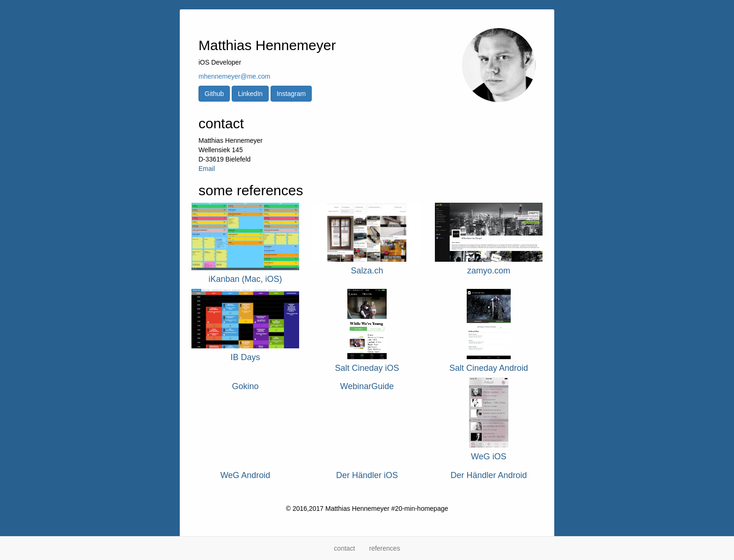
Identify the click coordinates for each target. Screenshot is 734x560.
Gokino (245, 386)
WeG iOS (489, 457)
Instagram (291, 94)
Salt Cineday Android (489, 368)
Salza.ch (367, 271)
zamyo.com (489, 271)
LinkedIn (250, 94)
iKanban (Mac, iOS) (245, 279)
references (384, 548)
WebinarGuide (367, 386)
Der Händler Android (488, 475)
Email (207, 169)
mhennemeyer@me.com (235, 76)
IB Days (245, 357)
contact (344, 548)
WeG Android (246, 475)
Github (214, 94)
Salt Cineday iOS (367, 368)
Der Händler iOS (367, 475)
